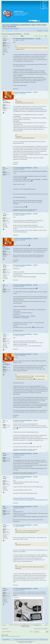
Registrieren (40, 31)
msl (21, 210)
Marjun (16, 455)
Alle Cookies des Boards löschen (25, 639)
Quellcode (44, 5)
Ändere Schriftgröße (47, 28)
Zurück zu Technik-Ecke (7, 632)
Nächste (46, 625)
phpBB (21, 642)
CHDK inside (45, 2)
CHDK (11, 29)
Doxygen (44, 7)
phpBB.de (30, 642)
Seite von (41, 36)
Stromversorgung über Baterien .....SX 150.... (16, 34)
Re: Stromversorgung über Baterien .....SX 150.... (27, 39)
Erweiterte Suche (37, 22)
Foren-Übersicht (6, 29)
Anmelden (46, 31)
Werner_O (17, 94)
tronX (16, 169)
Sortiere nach (35, 625)
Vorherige (4, 625)
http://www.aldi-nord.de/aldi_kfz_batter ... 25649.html (24, 316)
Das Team (16, 639)
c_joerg (17, 40)
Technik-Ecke (16, 29)
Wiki (43, 3)
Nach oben (47, 90)
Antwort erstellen (5, 36)
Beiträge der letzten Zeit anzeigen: (19, 625)
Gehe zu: (31, 632)
